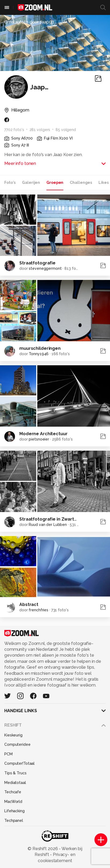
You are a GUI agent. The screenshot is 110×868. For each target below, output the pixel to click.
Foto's (10, 183)
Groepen (55, 183)
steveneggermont (45, 268)
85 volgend (66, 130)
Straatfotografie (37, 263)
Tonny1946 (39, 354)
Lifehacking (14, 811)
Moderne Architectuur (43, 434)
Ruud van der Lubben (48, 525)
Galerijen (31, 183)
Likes (103, 183)
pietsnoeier (39, 439)
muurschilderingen (40, 348)
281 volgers (40, 130)
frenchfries (38, 610)
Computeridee (17, 744)
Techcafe (13, 792)
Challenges (81, 183)
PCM (8, 754)
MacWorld (13, 802)
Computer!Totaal (19, 763)
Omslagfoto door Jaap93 (29, 22)
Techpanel (14, 821)
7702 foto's (14, 130)
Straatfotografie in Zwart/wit (51, 519)
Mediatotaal (15, 783)
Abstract (29, 605)
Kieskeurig (13, 735)
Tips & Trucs (15, 773)
